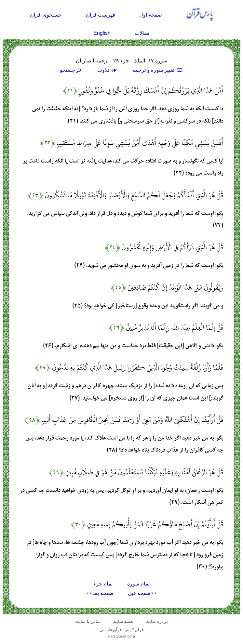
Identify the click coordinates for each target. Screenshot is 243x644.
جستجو (71, 70)
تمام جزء (103, 584)
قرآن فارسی (111, 630)
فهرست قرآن (101, 15)
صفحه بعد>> (100, 593)
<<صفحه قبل (142, 593)
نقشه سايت (123, 621)
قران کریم (134, 630)
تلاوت (108, 70)
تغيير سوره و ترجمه (158, 70)
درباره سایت (156, 621)
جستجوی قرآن (46, 15)
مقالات (142, 33)
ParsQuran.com (121, 636)
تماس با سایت (88, 621)
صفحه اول (150, 15)
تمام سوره (138, 584)
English (102, 33)
